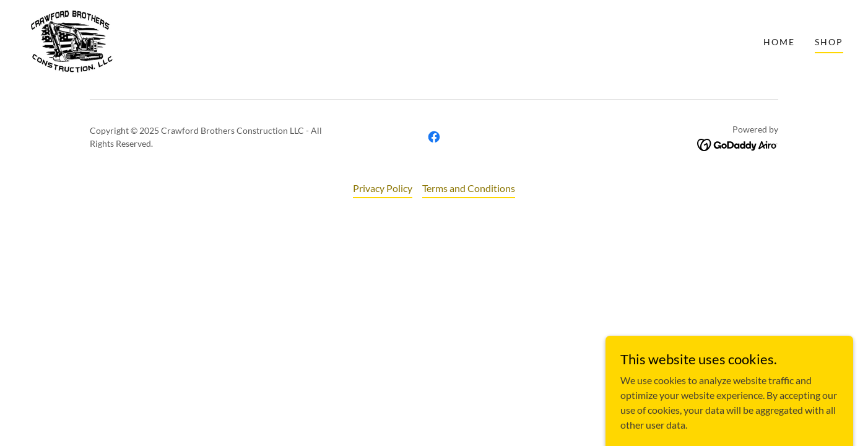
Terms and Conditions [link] (469, 188)
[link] (71, 41)
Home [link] (779, 42)
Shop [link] (829, 42)
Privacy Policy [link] (383, 188)
